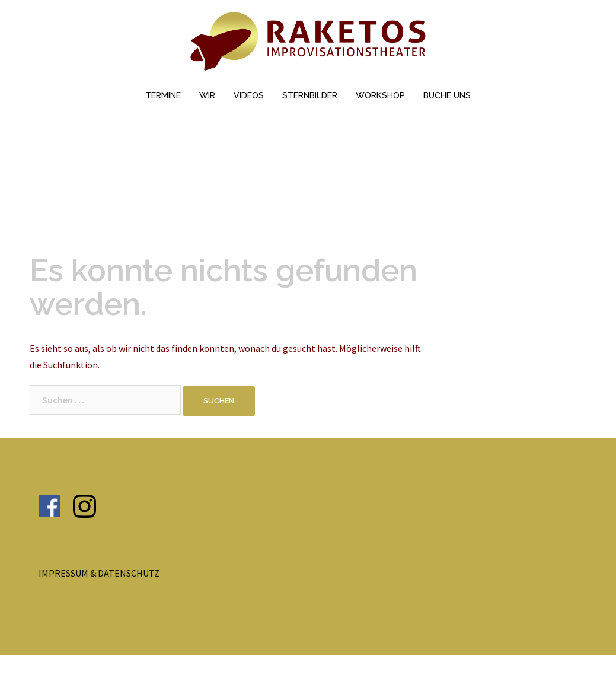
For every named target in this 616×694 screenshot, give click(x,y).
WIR (207, 95)
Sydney (216, 674)
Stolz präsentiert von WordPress (96, 674)
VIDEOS (249, 95)
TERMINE (163, 95)
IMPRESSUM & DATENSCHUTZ (99, 573)
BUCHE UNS (447, 95)
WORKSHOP (380, 95)
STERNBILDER (310, 95)
